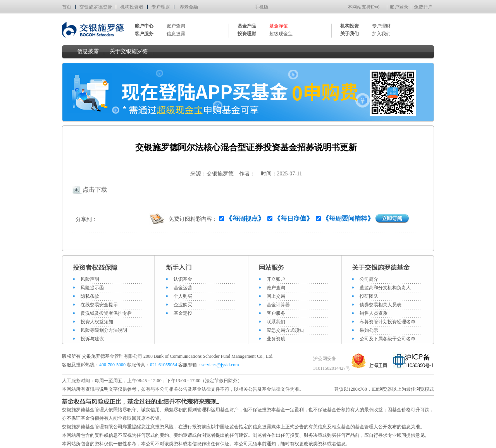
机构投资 (350, 26)
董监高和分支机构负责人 (385, 288)
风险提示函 (92, 288)
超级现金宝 (281, 34)
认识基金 (183, 279)
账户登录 (399, 7)
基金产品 (247, 26)
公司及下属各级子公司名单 (387, 339)
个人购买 (183, 296)
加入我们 (381, 34)
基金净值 (279, 26)
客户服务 (276, 313)
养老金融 (189, 7)
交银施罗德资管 (96, 7)
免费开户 (423, 7)
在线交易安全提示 (99, 305)
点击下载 (90, 190)
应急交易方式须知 (285, 330)
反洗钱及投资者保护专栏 (106, 313)
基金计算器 (278, 305)
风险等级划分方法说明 (104, 330)
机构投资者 (132, 7)
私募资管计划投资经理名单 (387, 322)
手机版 (262, 7)
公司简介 (369, 279)
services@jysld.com (221, 365)
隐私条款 (90, 296)
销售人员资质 (374, 313)
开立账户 (276, 279)
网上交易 (276, 296)
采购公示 (369, 330)
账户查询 (176, 26)
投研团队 (369, 296)
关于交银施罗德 (129, 51)
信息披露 (176, 34)
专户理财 (161, 7)
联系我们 (276, 322)
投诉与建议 (92, 339)
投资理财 (247, 34)
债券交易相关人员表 (381, 305)
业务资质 (276, 339)
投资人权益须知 (97, 322)
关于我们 (350, 34)
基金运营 (183, 288)
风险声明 (90, 279)
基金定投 (183, 313)
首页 (67, 7)
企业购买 (183, 305)
